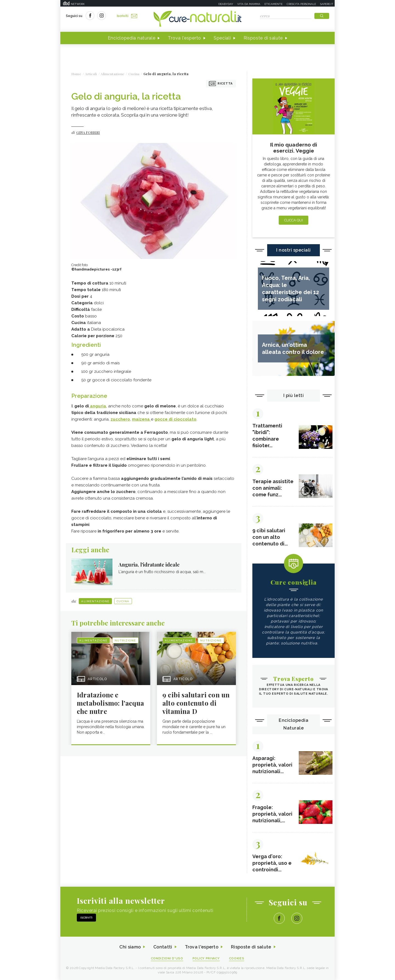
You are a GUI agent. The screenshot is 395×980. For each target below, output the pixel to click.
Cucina (123, 601)
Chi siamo (130, 947)
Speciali (222, 38)
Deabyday (226, 4)
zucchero (120, 419)
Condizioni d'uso (167, 958)
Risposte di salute (263, 38)
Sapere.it (327, 4)
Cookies (237, 958)
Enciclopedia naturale (132, 38)
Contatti (163, 947)
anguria (98, 406)
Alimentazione (95, 601)
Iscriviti (127, 16)
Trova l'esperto (184, 38)
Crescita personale (301, 4)
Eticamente (273, 4)
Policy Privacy (206, 958)
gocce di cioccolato (175, 419)
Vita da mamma (249, 4)
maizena (141, 419)
